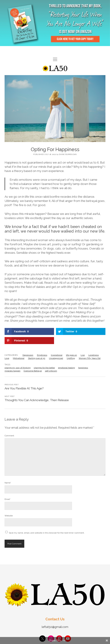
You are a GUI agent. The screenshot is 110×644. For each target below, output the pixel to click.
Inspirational (57, 355)
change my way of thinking (18, 368)
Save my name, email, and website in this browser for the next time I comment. (47, 533)
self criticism (51, 371)
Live (83, 355)
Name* (8, 483)
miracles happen (12, 371)
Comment (9, 436)
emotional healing (67, 368)
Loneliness (94, 355)
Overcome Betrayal (33, 371)
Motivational (19, 358)
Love (7, 358)
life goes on (71, 355)
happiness (83, 368)
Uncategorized (56, 358)
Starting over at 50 (37, 358)
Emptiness (42, 355)
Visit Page (55, 23)
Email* (8, 499)
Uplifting (71, 358)
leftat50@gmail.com (55, 627)
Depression (28, 355)
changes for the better (44, 368)
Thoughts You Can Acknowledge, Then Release (37, 400)
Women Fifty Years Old (90, 358)
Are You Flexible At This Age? (24, 388)
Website (9, 516)
